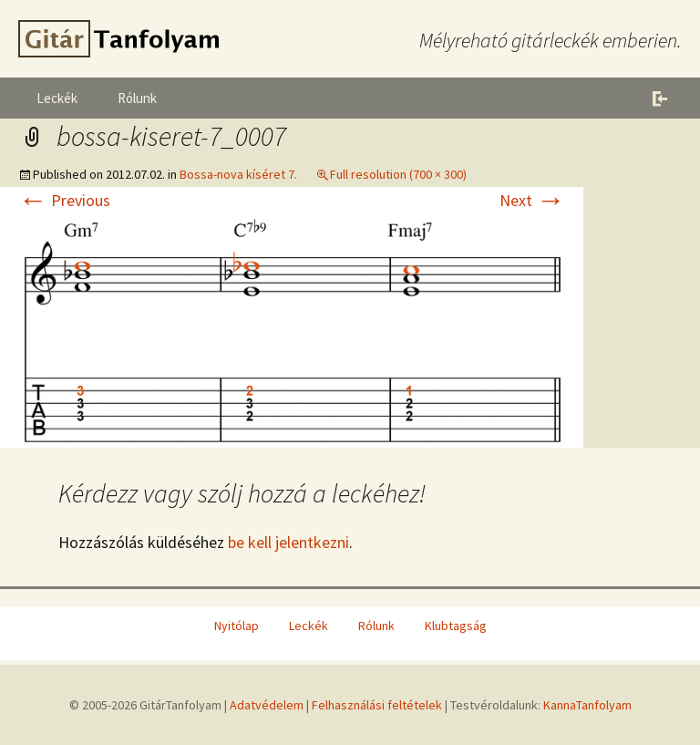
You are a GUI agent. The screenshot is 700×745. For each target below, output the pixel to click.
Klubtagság (456, 626)
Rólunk (137, 98)
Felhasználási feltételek (377, 705)
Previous (64, 200)
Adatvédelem (267, 705)
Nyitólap (237, 626)
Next (532, 200)
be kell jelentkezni (288, 542)
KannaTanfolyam (587, 705)
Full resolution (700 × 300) (398, 174)
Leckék (57, 98)
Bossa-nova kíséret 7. (238, 174)
